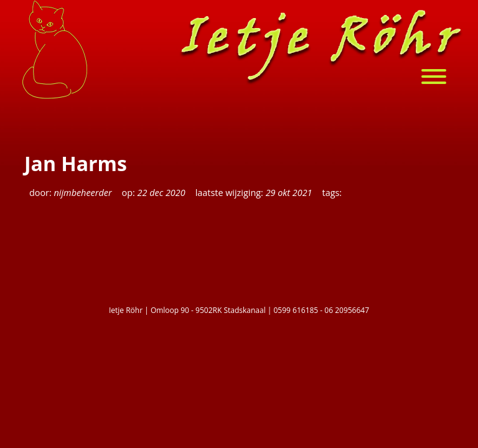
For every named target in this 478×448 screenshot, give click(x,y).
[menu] (440, 78)
